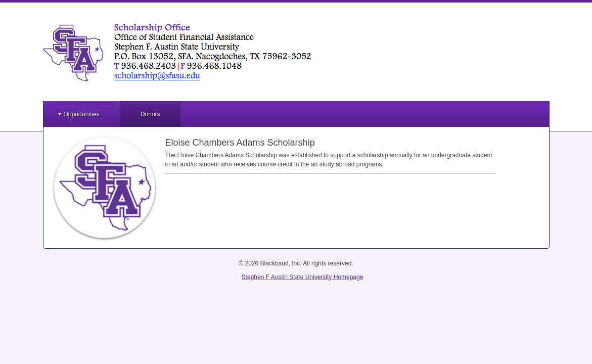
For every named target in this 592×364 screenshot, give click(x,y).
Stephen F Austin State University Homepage (303, 277)
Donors (150, 114)
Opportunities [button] (82, 114)
